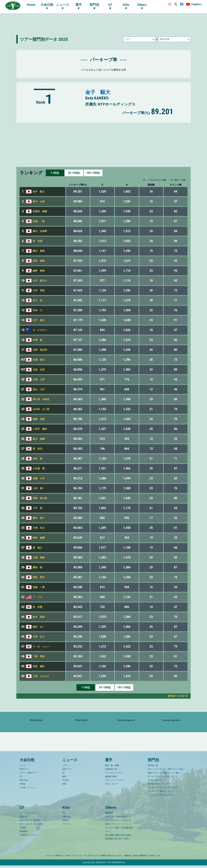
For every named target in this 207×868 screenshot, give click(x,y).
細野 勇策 (39, 271)
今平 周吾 (39, 290)
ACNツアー (24, 772)
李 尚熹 (37, 607)
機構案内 (109, 815)
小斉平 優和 (40, 429)
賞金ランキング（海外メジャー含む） (165, 775)
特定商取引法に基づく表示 (117, 841)
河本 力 (37, 310)
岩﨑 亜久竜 (40, 498)
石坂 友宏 (39, 370)
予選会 (23, 786)
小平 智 (37, 508)
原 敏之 (37, 548)
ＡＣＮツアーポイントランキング (163, 790)
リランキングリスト (114, 775)
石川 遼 (37, 300)
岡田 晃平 (39, 577)
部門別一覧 (153, 768)
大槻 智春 (39, 558)
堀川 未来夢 (40, 231)
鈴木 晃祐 (39, 617)
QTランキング (111, 786)
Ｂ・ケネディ (40, 330)
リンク (108, 834)
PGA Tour (24, 783)
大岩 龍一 (39, 488)
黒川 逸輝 (39, 439)
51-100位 (74, 173)
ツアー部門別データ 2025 (46, 39)
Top (64, 815)
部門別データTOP (174, 696)
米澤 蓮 (37, 340)
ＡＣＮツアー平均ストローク (161, 797)
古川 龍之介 (40, 281)
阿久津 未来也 (41, 399)
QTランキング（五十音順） (32, 826)
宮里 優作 (39, 666)
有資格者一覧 (111, 772)
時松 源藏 (39, 538)
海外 (64, 779)
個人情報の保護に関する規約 (118, 838)
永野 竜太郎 (40, 350)
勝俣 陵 (37, 567)
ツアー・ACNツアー (28, 775)
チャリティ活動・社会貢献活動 (119, 830)
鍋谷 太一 (39, 627)
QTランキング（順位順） (31, 823)
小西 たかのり (41, 676)
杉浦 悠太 (39, 360)
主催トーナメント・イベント (118, 826)
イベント (66, 826)
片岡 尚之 (39, 528)
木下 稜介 (39, 320)
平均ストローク (155, 783)
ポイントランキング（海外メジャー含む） (167, 772)
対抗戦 (65, 823)
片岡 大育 (39, 379)
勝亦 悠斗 (39, 518)
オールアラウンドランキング (161, 779)
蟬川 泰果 (39, 251)
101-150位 (93, 173)
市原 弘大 (39, 637)
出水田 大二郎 (41, 409)
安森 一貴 (39, 587)
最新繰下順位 (111, 779)
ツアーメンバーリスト (115, 783)
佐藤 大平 (39, 478)
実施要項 (23, 834)
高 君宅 (37, 449)
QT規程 (23, 830)
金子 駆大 (99, 92)
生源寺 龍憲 (40, 211)
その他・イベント (27, 790)
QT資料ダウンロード (29, 838)
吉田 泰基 (39, 261)
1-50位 (55, 173)
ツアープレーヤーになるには (118, 823)
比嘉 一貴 (39, 221)
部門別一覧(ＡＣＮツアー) (159, 786)
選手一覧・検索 (112, 768)
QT (21, 779)
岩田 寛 (37, 459)
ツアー (23, 768)
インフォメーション (28, 815)
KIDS (64, 786)
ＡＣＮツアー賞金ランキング (161, 794)
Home (32, 5)
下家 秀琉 (39, 656)
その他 (65, 783)
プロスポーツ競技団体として (118, 819)
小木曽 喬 (39, 468)
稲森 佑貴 (39, 419)
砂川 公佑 (39, 201)
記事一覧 (23, 819)
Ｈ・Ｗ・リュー (41, 647)
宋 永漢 (37, 241)
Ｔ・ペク (37, 597)
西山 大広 (39, 389)
